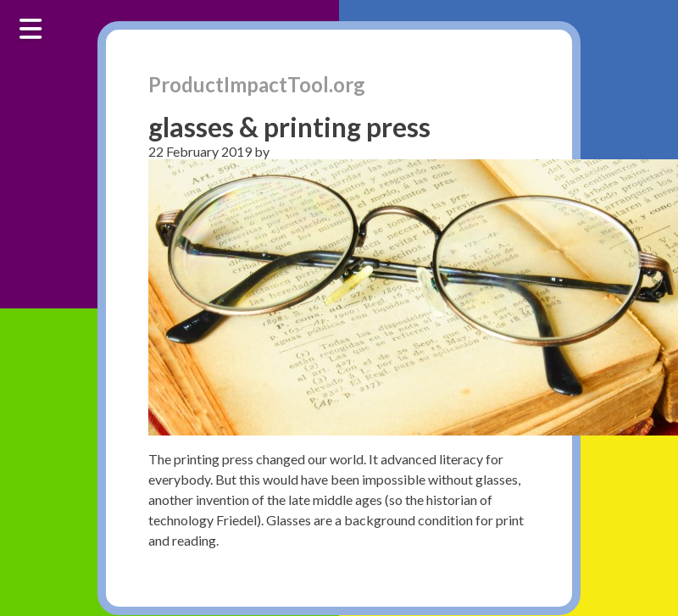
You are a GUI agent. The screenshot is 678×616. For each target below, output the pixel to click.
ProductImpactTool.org (257, 84)
